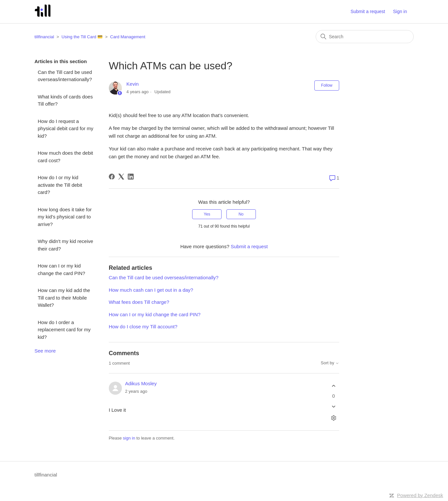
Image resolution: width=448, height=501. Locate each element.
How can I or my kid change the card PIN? (62, 269)
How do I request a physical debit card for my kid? (66, 129)
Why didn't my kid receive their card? (66, 245)
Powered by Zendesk (420, 495)
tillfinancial (44, 37)
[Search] (365, 37)
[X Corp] (121, 177)
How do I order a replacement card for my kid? (64, 330)
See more (45, 351)
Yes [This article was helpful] (207, 214)
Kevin (133, 84)
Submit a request (368, 11)
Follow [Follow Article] (327, 85)
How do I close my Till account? (143, 327)
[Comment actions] (333, 418)
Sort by (330, 363)
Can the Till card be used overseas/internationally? (65, 76)
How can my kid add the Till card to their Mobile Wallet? (64, 298)
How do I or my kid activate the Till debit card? (60, 185)
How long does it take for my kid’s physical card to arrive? (65, 217)
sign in (129, 438)
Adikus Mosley (141, 383)
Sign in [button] (400, 11)
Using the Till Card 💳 (82, 37)
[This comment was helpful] (333, 386)
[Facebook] (112, 177)
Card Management (128, 37)
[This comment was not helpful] (333, 407)
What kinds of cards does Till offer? (65, 100)
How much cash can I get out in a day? (151, 290)
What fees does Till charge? (139, 302)
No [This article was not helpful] (241, 214)
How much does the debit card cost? (66, 157)
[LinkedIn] (131, 177)
